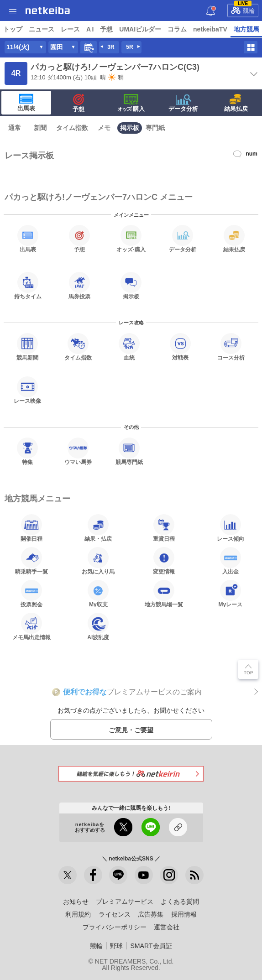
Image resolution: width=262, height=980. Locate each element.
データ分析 (183, 103)
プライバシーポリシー (115, 927)
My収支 (98, 594)
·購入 (131, 103)
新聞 (40, 128)
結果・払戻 (98, 528)
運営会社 (167, 927)
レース (70, 29)
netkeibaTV (210, 29)
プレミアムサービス (125, 902)
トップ (13, 29)
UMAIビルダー (140, 29)
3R (111, 47)
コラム (177, 29)
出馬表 (26, 103)
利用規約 (78, 914)
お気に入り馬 (98, 561)
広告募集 (151, 914)
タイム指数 (72, 128)
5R (129, 47)
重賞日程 (164, 528)
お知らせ (76, 902)
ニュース (42, 29)
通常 (15, 128)
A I (90, 29)
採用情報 (184, 914)
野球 (116, 946)
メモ (104, 128)
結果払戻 (236, 103)
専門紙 (155, 128)
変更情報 (164, 561)
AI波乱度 (98, 626)
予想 (106, 29)
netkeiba (48, 10)
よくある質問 (180, 902)
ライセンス (115, 914)
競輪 (243, 9)
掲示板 (130, 128)
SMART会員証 (151, 946)
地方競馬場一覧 (164, 594)
